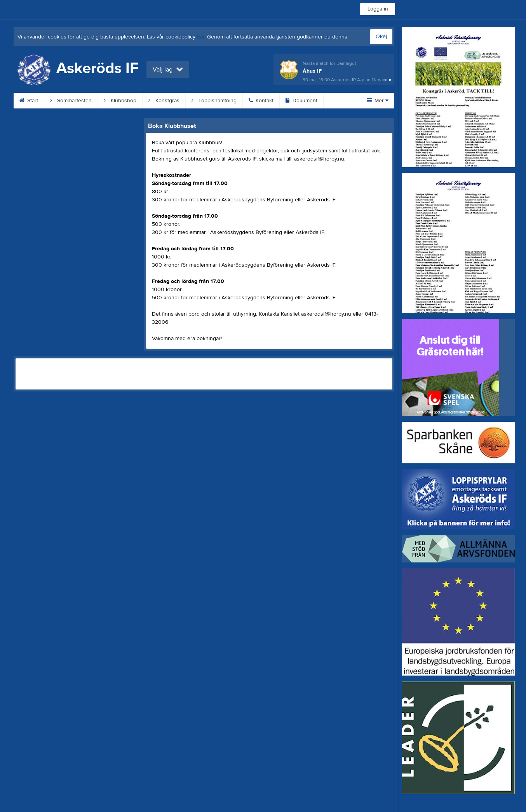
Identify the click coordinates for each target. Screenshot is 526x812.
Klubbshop (120, 101)
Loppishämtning (214, 101)
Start (29, 101)
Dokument (301, 101)
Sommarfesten (71, 101)
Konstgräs (164, 101)
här (201, 37)
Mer (378, 101)
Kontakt (261, 101)
